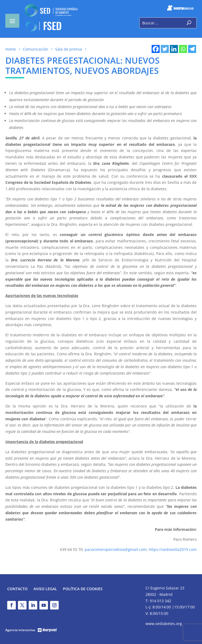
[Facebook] (156, 49)
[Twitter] (165, 49)
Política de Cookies (83, 589)
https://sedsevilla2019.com (173, 549)
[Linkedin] (174, 49)
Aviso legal (45, 589)
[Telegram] (192, 49)
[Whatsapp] (183, 49)
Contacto (17, 589)
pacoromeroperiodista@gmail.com (116, 549)
